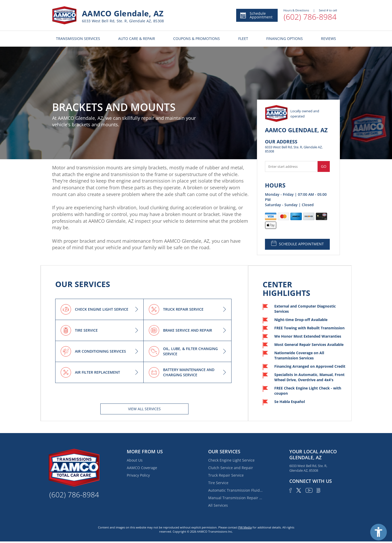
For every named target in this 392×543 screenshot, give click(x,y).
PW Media (245, 527)
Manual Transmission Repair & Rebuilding (235, 498)
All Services (218, 505)
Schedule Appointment (256, 15)
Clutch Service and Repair (231, 468)
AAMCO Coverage (142, 468)
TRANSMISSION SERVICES (78, 39)
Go (324, 166)
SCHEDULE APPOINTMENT (297, 243)
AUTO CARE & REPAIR (137, 39)
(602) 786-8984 (310, 17)
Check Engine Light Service (231, 460)
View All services (144, 409)
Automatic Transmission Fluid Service (235, 490)
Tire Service (218, 483)
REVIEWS (328, 39)
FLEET (243, 39)
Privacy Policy (138, 475)
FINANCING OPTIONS (285, 39)
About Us (135, 460)
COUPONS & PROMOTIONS (197, 39)
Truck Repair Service (226, 475)
